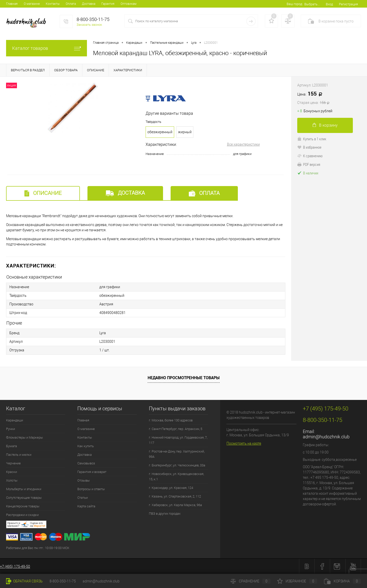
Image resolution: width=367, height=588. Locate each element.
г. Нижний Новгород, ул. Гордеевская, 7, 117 (178, 440)
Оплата (71, 4)
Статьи (83, 498)
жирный (185, 132)
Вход (329, 4)
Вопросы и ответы (91, 489)
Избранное (297, 581)
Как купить (86, 446)
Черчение (13, 463)
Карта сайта (86, 506)
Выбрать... (312, 4)
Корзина (342, 581)
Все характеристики (243, 144)
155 (329, 98)
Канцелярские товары (23, 506)
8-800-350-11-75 (63, 581)
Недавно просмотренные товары (184, 378)
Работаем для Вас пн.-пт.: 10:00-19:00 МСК (38, 548)
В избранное (309, 147)
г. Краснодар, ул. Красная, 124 (171, 488)
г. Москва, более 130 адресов (171, 420)
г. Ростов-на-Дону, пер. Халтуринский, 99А (177, 454)
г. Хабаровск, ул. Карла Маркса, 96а (175, 505)
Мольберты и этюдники (24, 489)
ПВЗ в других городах (165, 514)
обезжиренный (160, 132)
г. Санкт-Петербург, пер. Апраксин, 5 (176, 429)
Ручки (10, 429)
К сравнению (310, 156)
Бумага (12, 446)
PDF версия (309, 164)
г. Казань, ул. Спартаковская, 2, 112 (175, 496)
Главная (12, 4)
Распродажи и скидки (22, 515)
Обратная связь (24, 581)
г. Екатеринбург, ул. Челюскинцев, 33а (177, 465)
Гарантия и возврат (92, 472)
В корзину (325, 125)
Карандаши (15, 420)
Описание (43, 193)
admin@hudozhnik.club (326, 437)
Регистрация (348, 4)
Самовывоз (86, 463)
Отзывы (84, 480)
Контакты (53, 4)
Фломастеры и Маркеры (25, 437)
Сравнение (250, 581)
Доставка (89, 4)
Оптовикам (129, 4)
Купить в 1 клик (312, 139)
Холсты (12, 480)
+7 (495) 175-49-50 (15, 567)
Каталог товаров (47, 48)
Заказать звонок (89, 25)
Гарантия (108, 4)
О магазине (32, 4)
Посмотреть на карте (244, 443)
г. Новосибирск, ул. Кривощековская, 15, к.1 (176, 477)
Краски (12, 472)
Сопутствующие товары (24, 498)
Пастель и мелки (19, 455)
